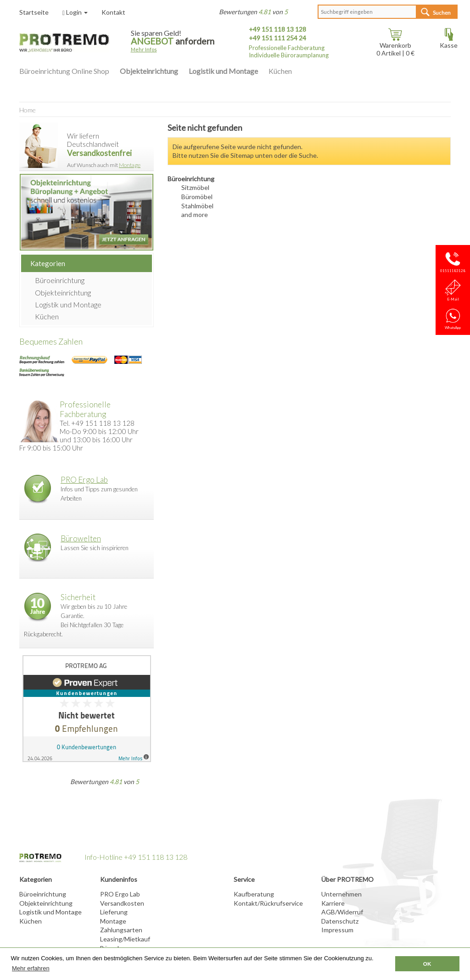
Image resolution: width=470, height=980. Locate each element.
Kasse (449, 42)
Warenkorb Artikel (394, 46)
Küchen (280, 71)
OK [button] (427, 964)
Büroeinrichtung (60, 280)
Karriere (333, 903)
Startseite (34, 12)
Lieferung (114, 912)
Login (75, 12)
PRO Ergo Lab (84, 480)
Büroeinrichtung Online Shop (64, 71)
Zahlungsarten (121, 930)
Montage (130, 165)
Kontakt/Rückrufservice (268, 903)
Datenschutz (340, 921)
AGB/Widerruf (342, 912)
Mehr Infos (144, 49)
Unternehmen (341, 894)
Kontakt (113, 12)
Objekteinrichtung (149, 71)
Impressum (337, 930)
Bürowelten (81, 538)
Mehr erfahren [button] (31, 968)
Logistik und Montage (223, 71)
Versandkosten (122, 903)
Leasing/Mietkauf (125, 939)
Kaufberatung (254, 894)
